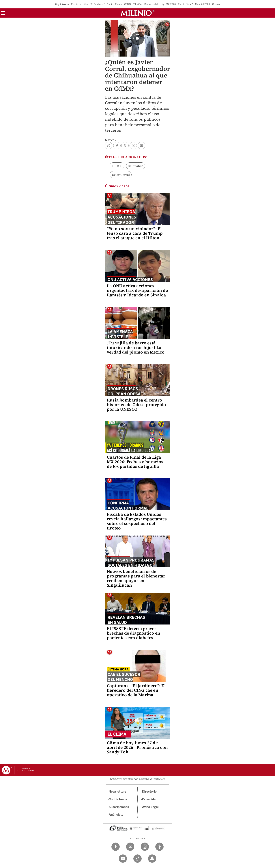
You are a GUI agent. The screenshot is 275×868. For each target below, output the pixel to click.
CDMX (117, 166)
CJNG (128, 4)
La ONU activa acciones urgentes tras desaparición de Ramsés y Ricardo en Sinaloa (137, 290)
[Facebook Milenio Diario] (116, 847)
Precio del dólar (80, 4)
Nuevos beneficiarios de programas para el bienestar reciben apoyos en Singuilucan (136, 578)
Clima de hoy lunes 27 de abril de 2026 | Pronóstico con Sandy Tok (137, 747)
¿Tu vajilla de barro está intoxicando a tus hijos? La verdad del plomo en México (136, 347)
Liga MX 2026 (168, 4)
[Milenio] (137, 13)
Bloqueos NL (151, 4)
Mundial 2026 (202, 4)
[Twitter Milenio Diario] (130, 847)
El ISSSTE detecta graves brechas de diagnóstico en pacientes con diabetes (133, 633)
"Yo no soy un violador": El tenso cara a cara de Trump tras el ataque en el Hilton (135, 233)
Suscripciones (119, 807)
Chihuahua (136, 166)
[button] (3, 14)
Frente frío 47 (185, 4)
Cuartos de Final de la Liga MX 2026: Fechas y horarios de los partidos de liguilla (135, 462)
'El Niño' (138, 4)
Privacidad (150, 799)
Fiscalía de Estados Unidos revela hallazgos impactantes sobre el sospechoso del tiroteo (137, 521)
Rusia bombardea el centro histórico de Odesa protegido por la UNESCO (136, 405)
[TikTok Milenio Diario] (137, 859)
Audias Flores (114, 4)
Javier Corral (121, 175)
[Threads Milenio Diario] (159, 847)
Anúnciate (116, 815)
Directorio (149, 792)
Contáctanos (118, 799)
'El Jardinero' (98, 4)
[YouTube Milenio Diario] (123, 859)
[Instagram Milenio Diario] (145, 847)
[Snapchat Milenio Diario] (152, 859)
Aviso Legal (150, 807)
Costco (216, 4)
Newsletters (117, 792)
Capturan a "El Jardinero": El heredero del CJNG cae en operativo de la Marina (136, 690)
